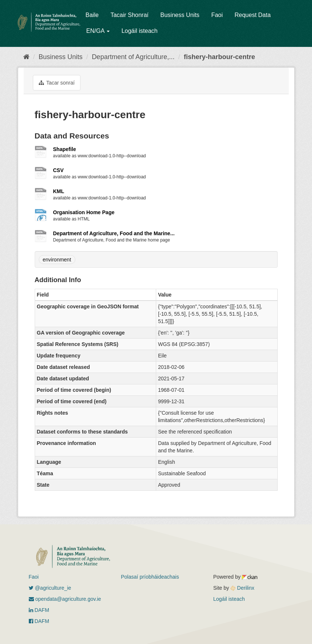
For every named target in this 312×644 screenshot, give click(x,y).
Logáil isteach (140, 31)
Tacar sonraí (57, 83)
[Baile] (26, 57)
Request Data (253, 15)
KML (59, 191)
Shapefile (65, 149)
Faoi (217, 15)
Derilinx (242, 588)
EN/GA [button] (98, 31)
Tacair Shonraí (129, 15)
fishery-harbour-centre (220, 57)
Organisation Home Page (84, 212)
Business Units (180, 15)
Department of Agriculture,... (133, 57)
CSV (59, 170)
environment (57, 260)
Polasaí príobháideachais (150, 577)
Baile (92, 15)
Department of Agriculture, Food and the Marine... (114, 233)
